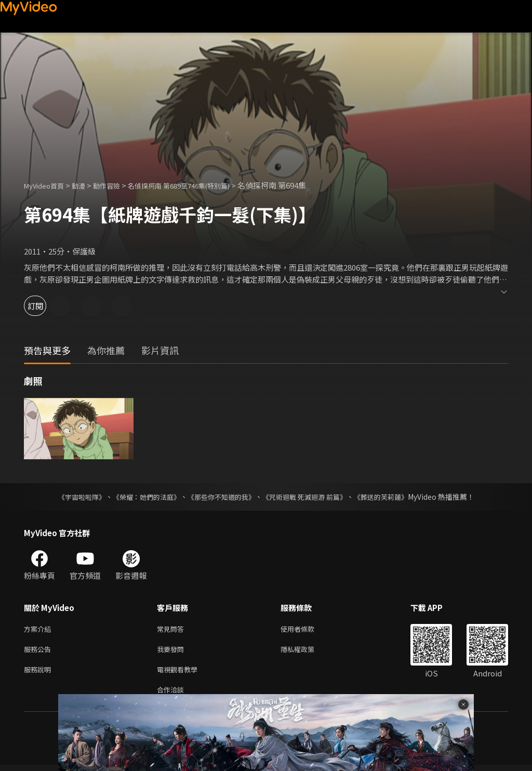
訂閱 (45, 306)
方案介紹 (39, 629)
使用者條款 (306, 629)
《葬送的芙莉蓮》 (391, 497)
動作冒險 (118, 185)
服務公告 (39, 651)
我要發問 (172, 651)
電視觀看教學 (180, 673)
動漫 (87, 185)
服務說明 (39, 673)
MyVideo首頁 (48, 185)
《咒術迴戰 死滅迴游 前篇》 (309, 497)
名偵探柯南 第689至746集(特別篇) (200, 185)
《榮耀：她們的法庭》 (140, 497)
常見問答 (172, 629)
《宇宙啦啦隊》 (71, 497)
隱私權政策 (306, 651)
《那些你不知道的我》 (220, 497)
